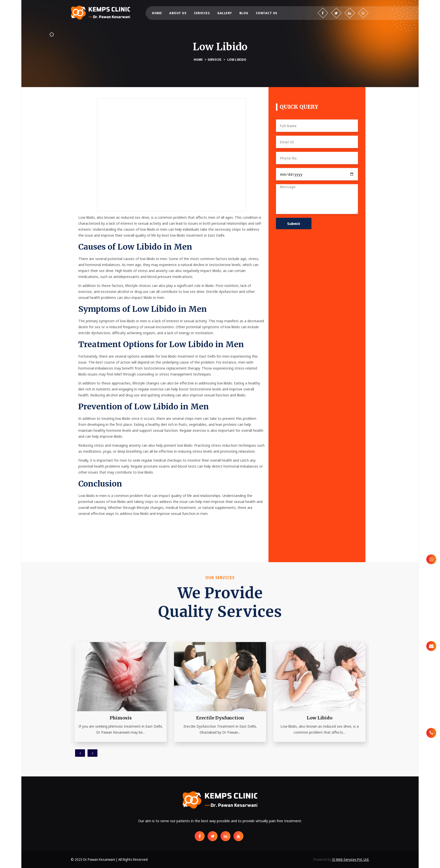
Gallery (225, 13)
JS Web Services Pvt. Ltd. (351, 859)
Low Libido (237, 60)
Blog (244, 13)
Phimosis (121, 718)
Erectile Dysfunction (220, 718)
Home (157, 13)
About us (178, 13)
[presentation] (80, 753)
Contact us (267, 13)
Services (202, 13)
